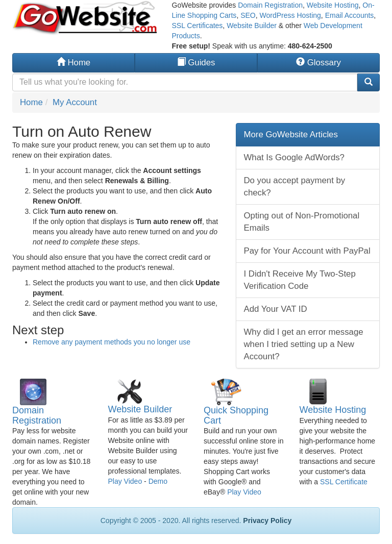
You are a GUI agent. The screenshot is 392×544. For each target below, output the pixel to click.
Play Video (125, 481)
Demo (158, 481)
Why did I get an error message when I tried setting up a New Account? (304, 344)
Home (73, 63)
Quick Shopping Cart (236, 415)
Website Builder (252, 26)
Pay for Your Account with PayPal (307, 251)
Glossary (318, 63)
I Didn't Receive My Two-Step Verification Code (300, 280)
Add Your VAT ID (276, 309)
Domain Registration (270, 5)
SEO (248, 15)
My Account (75, 102)
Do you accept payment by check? (295, 187)
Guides (196, 63)
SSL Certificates (198, 26)
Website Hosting (333, 5)
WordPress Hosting (290, 15)
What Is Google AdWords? (294, 157)
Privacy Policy (267, 521)
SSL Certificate (344, 482)
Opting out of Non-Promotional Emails (302, 222)
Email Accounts (350, 15)
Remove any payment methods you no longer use (112, 342)
